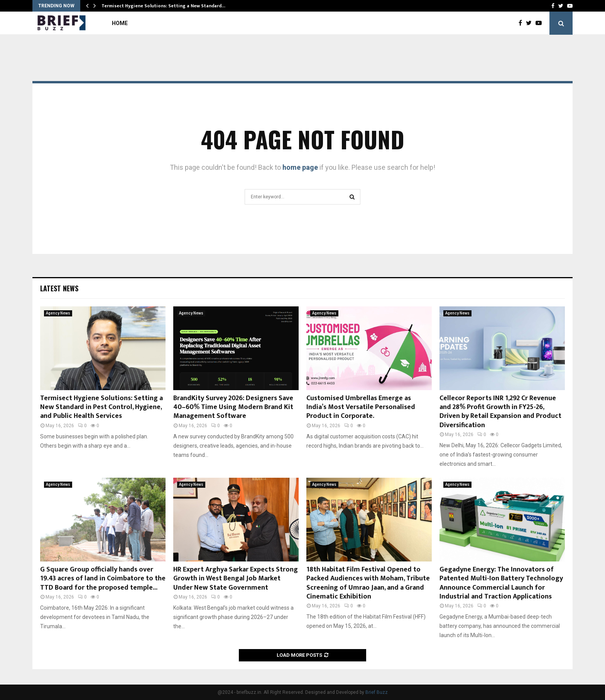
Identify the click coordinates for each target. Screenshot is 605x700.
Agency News (58, 313)
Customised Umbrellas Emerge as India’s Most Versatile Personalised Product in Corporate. (361, 407)
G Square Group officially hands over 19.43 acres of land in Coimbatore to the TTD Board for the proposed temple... (103, 579)
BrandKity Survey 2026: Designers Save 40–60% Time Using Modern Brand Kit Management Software (233, 407)
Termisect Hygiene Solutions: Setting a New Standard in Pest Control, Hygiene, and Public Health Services (101, 407)
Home (120, 23)
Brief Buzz (377, 692)
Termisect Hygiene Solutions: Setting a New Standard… (163, 6)
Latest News (59, 288)
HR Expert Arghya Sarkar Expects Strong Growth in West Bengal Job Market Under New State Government (236, 579)
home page (300, 167)
